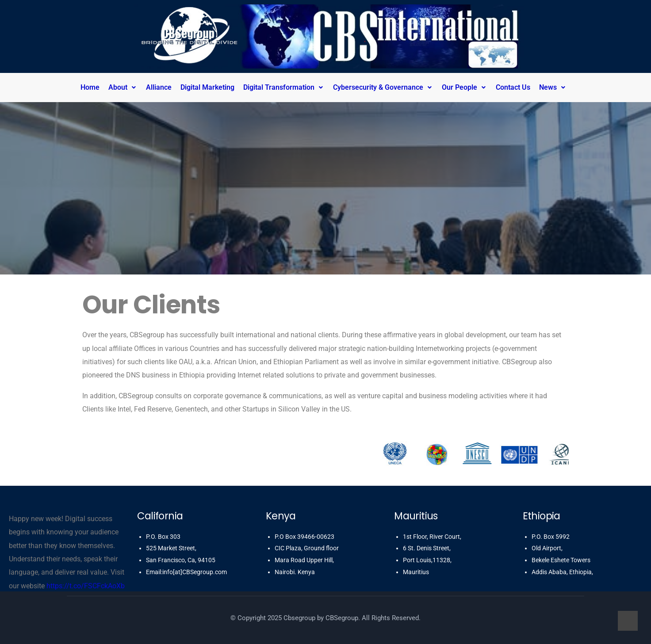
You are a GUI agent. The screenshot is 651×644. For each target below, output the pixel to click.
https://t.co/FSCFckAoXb (86, 586)
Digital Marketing (207, 87)
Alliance (159, 87)
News (553, 87)
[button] (125, 88)
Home (90, 87)
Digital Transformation (284, 87)
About (123, 87)
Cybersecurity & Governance (383, 87)
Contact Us (513, 87)
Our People (464, 87)
